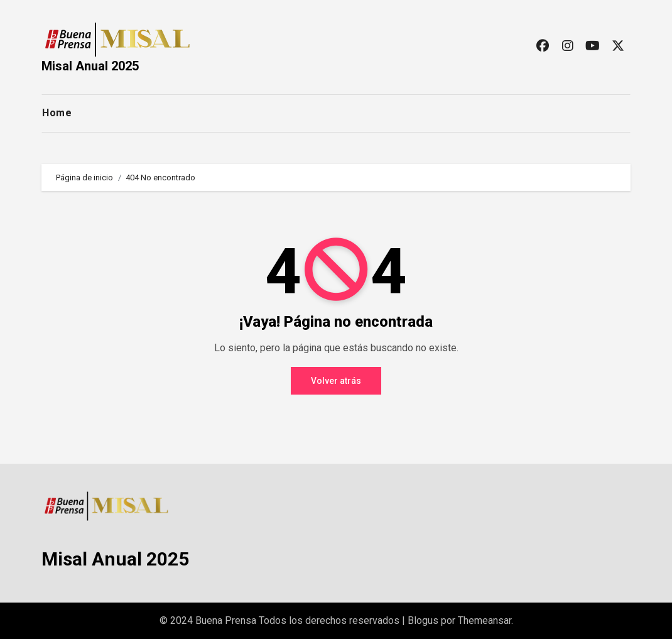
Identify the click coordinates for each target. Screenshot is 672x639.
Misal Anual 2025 (90, 66)
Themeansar (485, 620)
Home (57, 113)
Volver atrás (336, 381)
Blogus (423, 620)
